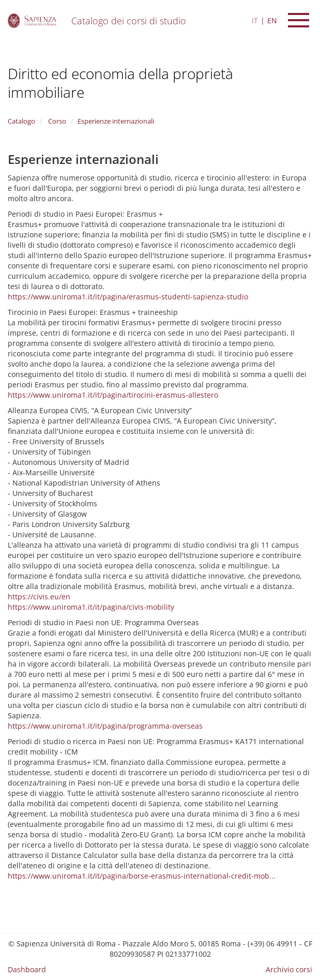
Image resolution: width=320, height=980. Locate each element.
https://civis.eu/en (39, 597)
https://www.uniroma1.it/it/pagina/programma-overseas (105, 726)
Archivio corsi (289, 969)
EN (272, 20)
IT (255, 20)
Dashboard (27, 969)
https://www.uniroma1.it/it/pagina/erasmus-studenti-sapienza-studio (128, 297)
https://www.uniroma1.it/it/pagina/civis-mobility (91, 607)
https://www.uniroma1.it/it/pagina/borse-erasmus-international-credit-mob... (142, 876)
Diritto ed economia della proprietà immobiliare (120, 83)
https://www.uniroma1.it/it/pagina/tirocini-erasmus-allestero (113, 395)
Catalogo (21, 121)
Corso (56, 121)
